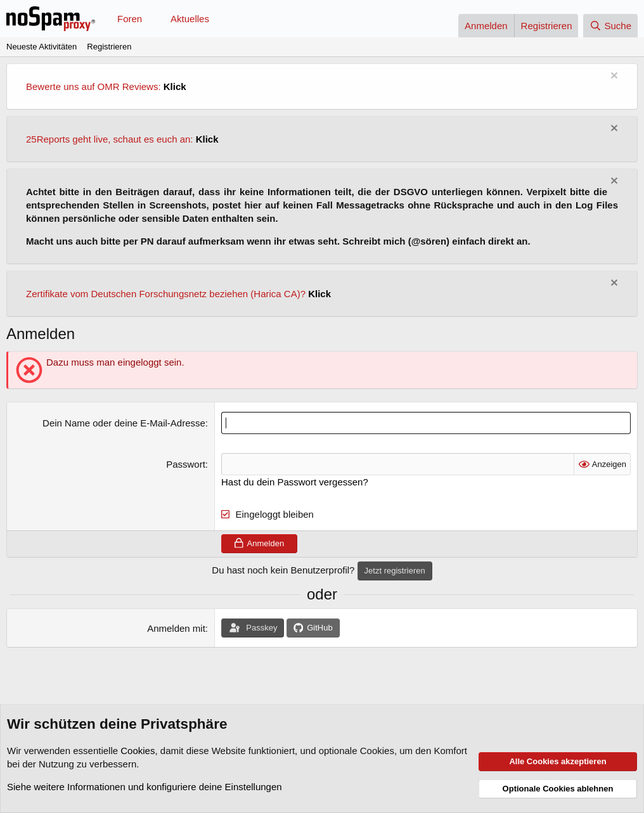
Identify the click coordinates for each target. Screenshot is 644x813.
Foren (130, 19)
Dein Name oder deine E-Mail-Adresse (124, 423)
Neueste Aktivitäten (42, 47)
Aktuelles (190, 19)
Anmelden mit (176, 628)
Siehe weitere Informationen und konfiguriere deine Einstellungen (145, 787)
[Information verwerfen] (613, 77)
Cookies (138, 751)
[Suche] (610, 26)
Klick (175, 86)
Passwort (186, 464)
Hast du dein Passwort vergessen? (295, 482)
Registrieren (109, 47)
